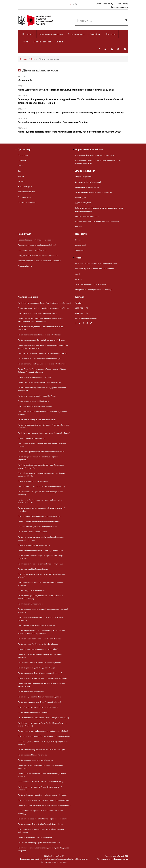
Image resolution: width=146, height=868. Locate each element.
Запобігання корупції (26, 192)
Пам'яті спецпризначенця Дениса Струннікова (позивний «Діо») (43, 718)
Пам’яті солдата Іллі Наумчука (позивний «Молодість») (40, 382)
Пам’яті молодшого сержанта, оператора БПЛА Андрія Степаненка (44, 805)
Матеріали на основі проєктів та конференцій (94, 290)
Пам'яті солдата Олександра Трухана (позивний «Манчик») (41, 486)
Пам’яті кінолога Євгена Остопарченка (33, 712)
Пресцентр (111, 34)
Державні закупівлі (83, 203)
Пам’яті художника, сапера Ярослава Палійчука (37, 396)
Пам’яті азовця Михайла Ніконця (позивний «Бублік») (39, 697)
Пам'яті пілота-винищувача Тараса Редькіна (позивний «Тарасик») (44, 303)
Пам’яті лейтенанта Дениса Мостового (33, 481)
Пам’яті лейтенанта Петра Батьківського (34, 545)
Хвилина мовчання (42, 42)
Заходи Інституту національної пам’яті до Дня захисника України (73, 120)
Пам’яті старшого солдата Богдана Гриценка (35, 760)
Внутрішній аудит (25, 187)
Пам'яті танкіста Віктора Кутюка (31, 604)
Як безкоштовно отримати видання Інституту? (94, 192)
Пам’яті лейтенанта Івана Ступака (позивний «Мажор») (40, 335)
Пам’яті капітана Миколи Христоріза (32, 755)
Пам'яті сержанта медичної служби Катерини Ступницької (41, 564)
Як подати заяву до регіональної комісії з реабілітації (39, 261)
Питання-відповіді (25, 266)
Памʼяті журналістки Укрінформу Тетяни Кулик (36, 625)
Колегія (21, 176)
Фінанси (79, 227)
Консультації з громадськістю (87, 187)
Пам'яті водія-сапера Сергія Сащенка (33, 532)
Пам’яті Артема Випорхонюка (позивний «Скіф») (37, 420)
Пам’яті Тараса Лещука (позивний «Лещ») (34, 377)
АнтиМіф (79, 279)
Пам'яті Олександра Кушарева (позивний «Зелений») (39, 843)
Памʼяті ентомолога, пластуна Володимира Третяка (38, 527)
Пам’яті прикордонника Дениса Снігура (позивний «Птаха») (42, 340)
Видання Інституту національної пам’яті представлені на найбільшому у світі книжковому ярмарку (73, 111)
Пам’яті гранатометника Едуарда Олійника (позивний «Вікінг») (43, 731)
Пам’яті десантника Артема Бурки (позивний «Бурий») (39, 702)
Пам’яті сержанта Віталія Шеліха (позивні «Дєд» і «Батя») (41, 824)
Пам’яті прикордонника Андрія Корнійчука (35, 837)
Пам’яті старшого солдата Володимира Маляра (37, 668)
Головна (24, 59)
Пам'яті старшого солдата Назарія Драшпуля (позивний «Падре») (44, 433)
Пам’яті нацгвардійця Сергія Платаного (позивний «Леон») (41, 452)
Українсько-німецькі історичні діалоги (91, 284)
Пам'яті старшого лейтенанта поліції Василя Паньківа (39, 639)
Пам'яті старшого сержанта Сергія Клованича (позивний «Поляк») (44, 736)
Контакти (60, 42)
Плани (20, 166)
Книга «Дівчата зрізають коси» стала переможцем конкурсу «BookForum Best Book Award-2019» (73, 130)
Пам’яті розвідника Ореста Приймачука (34, 401)
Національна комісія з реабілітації (32, 250)
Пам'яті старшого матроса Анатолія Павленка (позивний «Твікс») (44, 800)
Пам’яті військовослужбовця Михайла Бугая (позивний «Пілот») (43, 308)
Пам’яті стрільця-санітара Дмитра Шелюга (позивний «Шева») (43, 795)
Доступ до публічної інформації (88, 182)
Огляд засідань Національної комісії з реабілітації (38, 256)
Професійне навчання (27, 202)
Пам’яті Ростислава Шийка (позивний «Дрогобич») (38, 649)
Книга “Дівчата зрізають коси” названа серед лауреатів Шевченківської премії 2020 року (73, 88)
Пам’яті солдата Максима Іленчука (32, 590)
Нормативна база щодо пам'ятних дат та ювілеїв (95, 155)
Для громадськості (77, 34)
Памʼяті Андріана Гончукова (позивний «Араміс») (37, 313)
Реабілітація (96, 34)
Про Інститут (28, 34)
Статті (78, 274)
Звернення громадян (84, 177)
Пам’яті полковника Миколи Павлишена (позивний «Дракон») (43, 678)
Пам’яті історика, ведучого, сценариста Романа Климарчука (42, 750)
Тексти (26, 42)
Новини (78, 240)
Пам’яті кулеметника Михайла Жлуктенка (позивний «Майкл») (43, 819)
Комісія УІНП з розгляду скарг (87, 216)
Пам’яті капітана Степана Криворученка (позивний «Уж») (41, 550)
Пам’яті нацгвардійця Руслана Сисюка (33, 569)
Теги (33, 59)
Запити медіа (81, 250)
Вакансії (21, 181)
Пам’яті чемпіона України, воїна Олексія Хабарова (38, 644)
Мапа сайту (123, 4)
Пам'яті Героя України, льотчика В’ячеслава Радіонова (39, 663)
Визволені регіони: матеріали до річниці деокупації (96, 263)
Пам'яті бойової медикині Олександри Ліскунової (38, 707)
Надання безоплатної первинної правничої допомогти (97, 221)
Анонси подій (81, 245)
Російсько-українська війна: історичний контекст (95, 269)
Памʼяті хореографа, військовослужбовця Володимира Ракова (43, 353)
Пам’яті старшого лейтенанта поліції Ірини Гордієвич (39, 521)
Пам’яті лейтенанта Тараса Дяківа (31, 692)
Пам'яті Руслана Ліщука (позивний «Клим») (35, 406)
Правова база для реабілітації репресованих (36, 240)
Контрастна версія (120, 7)
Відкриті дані (81, 197)
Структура (22, 160)
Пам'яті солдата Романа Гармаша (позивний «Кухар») (39, 516)
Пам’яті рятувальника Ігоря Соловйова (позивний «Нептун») (42, 364)
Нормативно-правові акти (51, 34)
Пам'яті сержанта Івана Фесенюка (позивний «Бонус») (40, 359)
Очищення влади (25, 197)
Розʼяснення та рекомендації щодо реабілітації (37, 245)
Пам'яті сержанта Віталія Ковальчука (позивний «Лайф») (40, 782)
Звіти (20, 171)
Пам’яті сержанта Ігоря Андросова (31, 438)
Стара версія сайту (104, 4)
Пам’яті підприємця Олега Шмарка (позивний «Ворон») (40, 673)
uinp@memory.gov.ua (90, 318)
